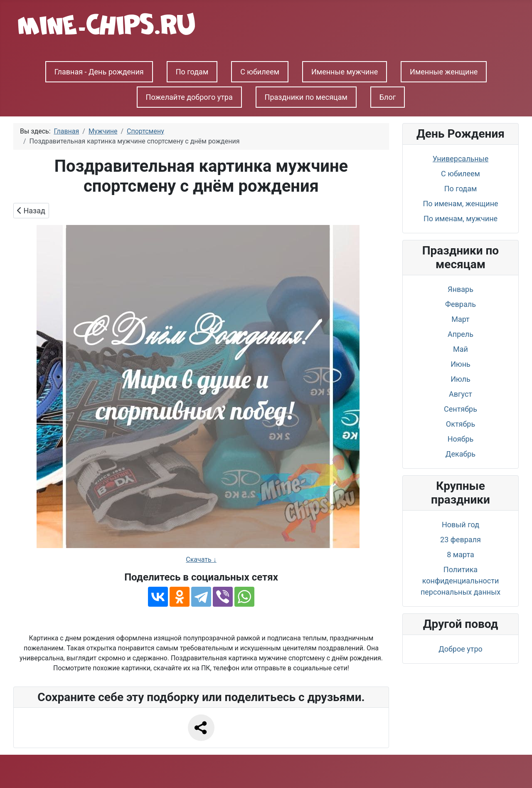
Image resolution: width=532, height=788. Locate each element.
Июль (461, 379)
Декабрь (461, 454)
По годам (192, 72)
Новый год (461, 525)
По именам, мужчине (461, 219)
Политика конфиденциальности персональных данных (461, 581)
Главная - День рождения (99, 72)
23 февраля (461, 540)
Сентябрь (461, 409)
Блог (388, 97)
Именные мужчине (345, 72)
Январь (461, 289)
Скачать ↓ (201, 560)
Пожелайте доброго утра (189, 97)
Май (461, 349)
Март (461, 319)
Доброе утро (461, 649)
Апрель (461, 334)
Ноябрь (461, 439)
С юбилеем (260, 72)
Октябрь (461, 424)
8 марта (460, 555)
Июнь (461, 364)
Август (461, 394)
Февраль (461, 304)
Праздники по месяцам (306, 97)
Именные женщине (444, 72)
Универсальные (461, 159)
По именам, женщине (460, 204)
